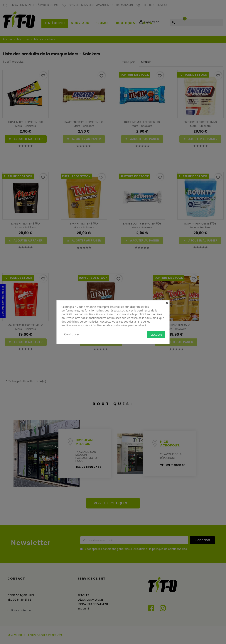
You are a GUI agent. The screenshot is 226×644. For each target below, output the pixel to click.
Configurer (72, 334)
